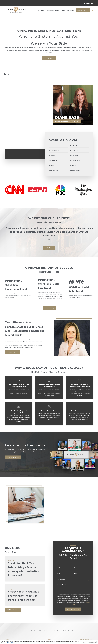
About (28, 631)
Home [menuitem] (37, 10)
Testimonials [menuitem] (70, 10)
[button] (9, 74)
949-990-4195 (88, 4)
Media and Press (68, 3)
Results (65, 631)
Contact (74, 631)
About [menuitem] (42, 10)
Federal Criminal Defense (37, 631)
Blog (79, 3)
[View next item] (55, 200)
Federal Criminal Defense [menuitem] (52, 10)
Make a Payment (58, 631)
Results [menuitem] (63, 10)
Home (24, 631)
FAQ (75, 3)
